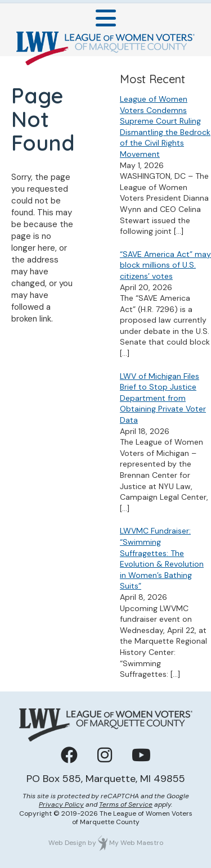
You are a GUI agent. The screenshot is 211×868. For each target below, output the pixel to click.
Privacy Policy (61, 804)
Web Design (67, 843)
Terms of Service (126, 804)
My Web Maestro (136, 843)
